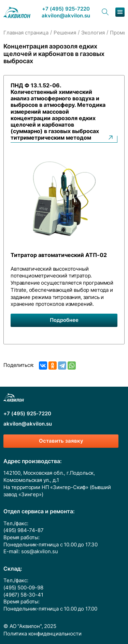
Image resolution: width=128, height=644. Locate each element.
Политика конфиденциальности (42, 634)
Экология (93, 33)
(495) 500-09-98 (23, 588)
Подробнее (64, 320)
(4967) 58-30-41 (23, 595)
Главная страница (26, 33)
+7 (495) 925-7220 (66, 9)
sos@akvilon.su (40, 552)
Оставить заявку (61, 441)
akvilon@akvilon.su (66, 16)
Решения (65, 33)
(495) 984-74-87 (24, 530)
